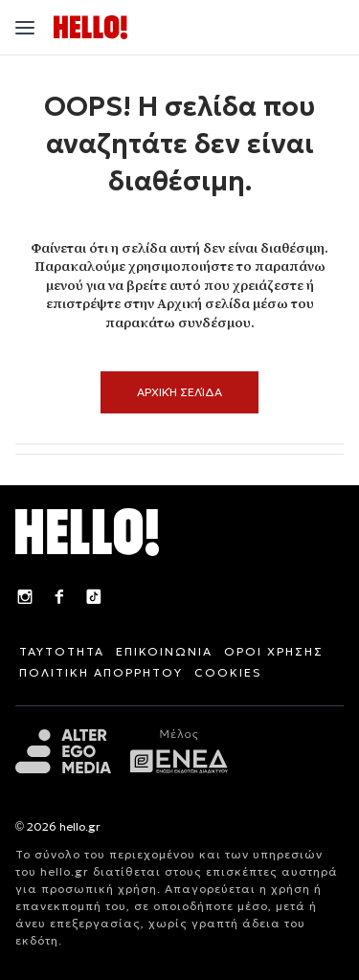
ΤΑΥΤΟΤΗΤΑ (62, 651)
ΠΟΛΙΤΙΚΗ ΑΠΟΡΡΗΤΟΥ (101, 672)
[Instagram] (25, 599)
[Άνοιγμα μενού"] (25, 28)
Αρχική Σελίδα (179, 392)
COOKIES (228, 672)
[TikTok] (94, 599)
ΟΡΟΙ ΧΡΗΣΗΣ (274, 651)
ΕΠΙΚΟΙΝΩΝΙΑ (164, 651)
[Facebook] (59, 599)
